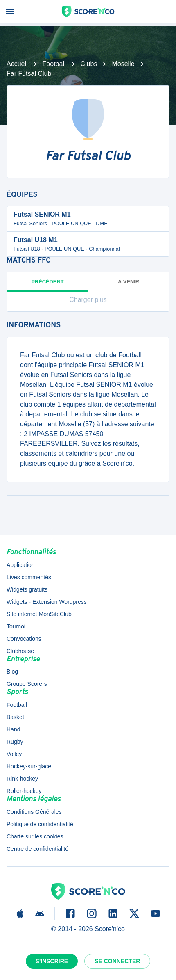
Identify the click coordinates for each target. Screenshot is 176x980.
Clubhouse (20, 651)
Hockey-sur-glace (29, 766)
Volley (14, 754)
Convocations (24, 639)
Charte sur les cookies (35, 836)
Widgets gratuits (27, 589)
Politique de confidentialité (40, 824)
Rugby (15, 742)
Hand (13, 729)
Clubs (89, 64)
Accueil (17, 64)
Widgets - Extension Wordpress (47, 602)
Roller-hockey (24, 791)
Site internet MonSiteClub (39, 614)
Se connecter (117, 961)
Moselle (123, 64)
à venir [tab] (129, 282)
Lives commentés (29, 577)
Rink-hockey (22, 779)
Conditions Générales (34, 812)
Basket (15, 717)
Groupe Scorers (27, 684)
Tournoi (16, 626)
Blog (12, 672)
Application (21, 565)
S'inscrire (52, 961)
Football (54, 64)
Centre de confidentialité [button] (37, 849)
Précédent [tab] (47, 285)
